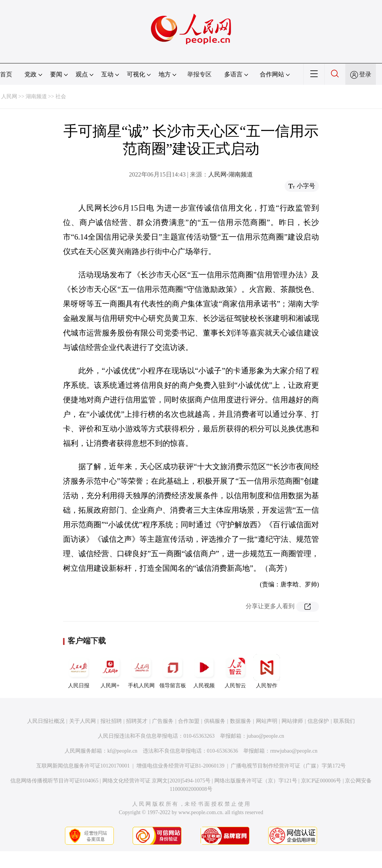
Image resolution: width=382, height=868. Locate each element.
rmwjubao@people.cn (294, 751)
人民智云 (235, 671)
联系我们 (344, 721)
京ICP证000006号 (321, 781)
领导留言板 (173, 671)
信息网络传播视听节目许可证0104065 (54, 781)
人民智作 (267, 671)
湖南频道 (36, 96)
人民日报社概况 (46, 721)
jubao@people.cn (265, 736)
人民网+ (110, 671)
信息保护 (318, 721)
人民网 (9, 96)
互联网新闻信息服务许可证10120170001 (83, 766)
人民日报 (79, 671)
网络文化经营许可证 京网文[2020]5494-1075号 (157, 781)
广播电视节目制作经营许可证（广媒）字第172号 (288, 766)
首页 (6, 74)
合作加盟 (189, 721)
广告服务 (163, 721)
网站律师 (292, 721)
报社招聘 (111, 721)
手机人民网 (141, 671)
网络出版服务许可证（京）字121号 (256, 781)
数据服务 (241, 721)
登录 (365, 74)
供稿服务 (215, 721)
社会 (61, 96)
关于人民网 (83, 721)
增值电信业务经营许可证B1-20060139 (180, 766)
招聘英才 (137, 721)
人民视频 (204, 671)
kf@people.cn (122, 751)
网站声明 (267, 721)
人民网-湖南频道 (231, 174)
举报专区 (199, 74)
